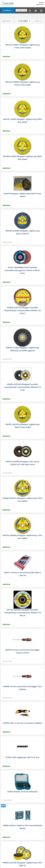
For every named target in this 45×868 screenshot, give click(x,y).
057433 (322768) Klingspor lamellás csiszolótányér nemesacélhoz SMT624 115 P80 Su (23, 613)
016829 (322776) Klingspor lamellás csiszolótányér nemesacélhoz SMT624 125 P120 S (23, 310)
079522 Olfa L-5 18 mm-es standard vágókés (22, 723)
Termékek (8, 11)
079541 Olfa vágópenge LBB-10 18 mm (22, 757)
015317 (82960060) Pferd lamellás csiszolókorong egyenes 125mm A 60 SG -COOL (23, 270)
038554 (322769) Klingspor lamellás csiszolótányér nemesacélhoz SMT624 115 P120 (23, 387)
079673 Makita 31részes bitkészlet (22, 792)
